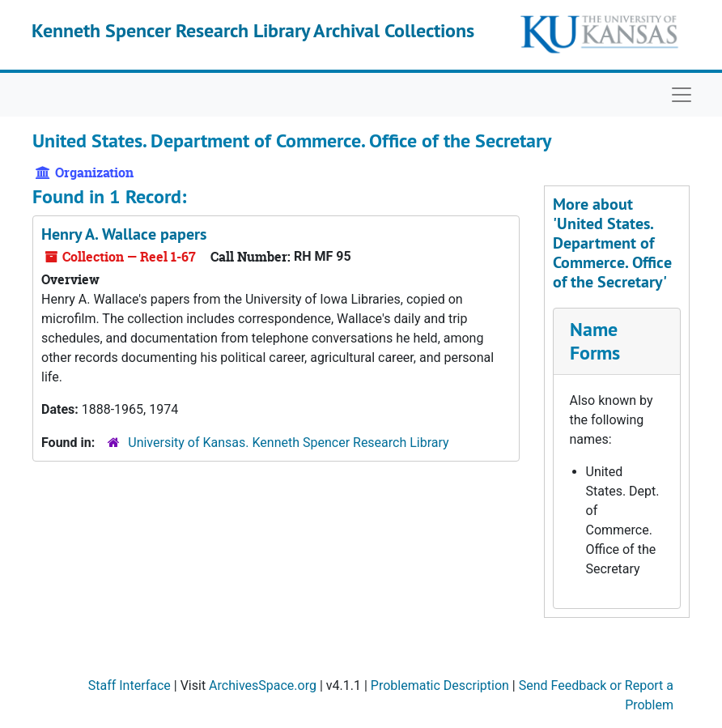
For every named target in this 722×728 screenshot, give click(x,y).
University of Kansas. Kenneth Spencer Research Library (288, 443)
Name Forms (595, 341)
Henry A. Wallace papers (124, 234)
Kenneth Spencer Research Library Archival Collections (253, 30)
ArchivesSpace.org (263, 685)
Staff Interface (130, 685)
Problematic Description (440, 685)
